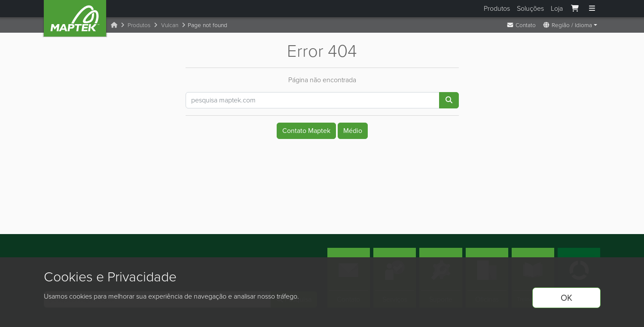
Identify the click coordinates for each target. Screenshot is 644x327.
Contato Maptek (306, 131)
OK (566, 298)
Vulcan (170, 25)
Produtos (497, 8)
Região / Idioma (567, 25)
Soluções (530, 8)
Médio (353, 131)
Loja (557, 8)
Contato (521, 25)
